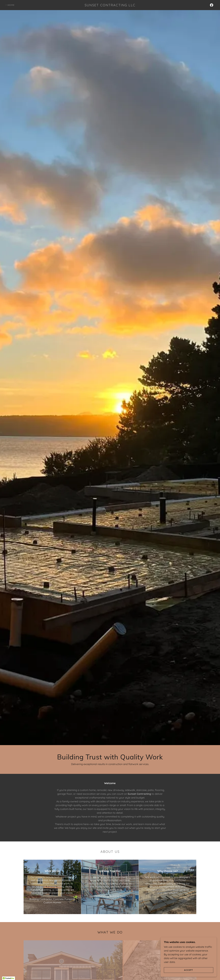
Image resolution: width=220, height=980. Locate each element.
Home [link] (11, 5)
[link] (110, 5)
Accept (189, 970)
